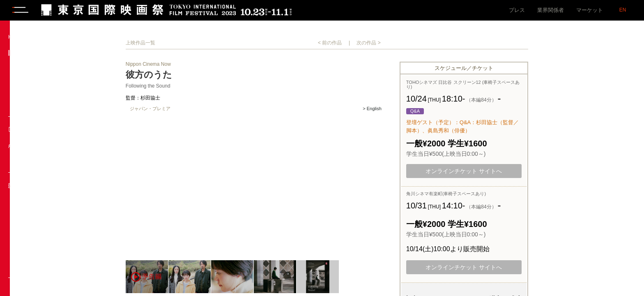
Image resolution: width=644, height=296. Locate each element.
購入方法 (28, 215)
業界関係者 (551, 10)
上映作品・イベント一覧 (46, 68)
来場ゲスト (30, 161)
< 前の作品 (370, 43)
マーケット (590, 10)
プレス (517, 10)
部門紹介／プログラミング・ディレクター (46, 87)
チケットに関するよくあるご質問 (49, 262)
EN (623, 10)
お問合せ (28, 244)
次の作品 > (409, 43)
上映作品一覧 (181, 43)
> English (412, 109)
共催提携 (28, 105)
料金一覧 (28, 230)
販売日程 (28, 200)
